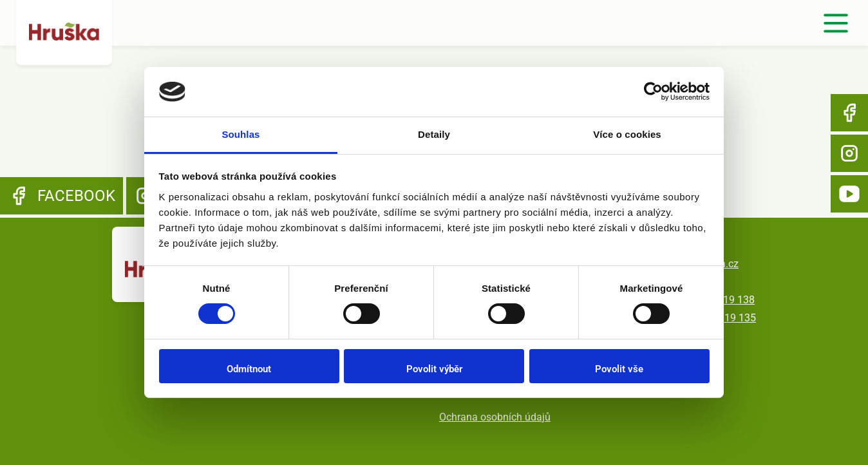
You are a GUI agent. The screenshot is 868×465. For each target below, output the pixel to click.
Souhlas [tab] (241, 134)
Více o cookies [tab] (627, 134)
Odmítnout (249, 369)
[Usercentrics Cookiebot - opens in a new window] (653, 91)
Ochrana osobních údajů (495, 417)
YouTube (849, 194)
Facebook (849, 113)
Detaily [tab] (434, 134)
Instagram (849, 153)
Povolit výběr (434, 369)
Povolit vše (619, 369)
